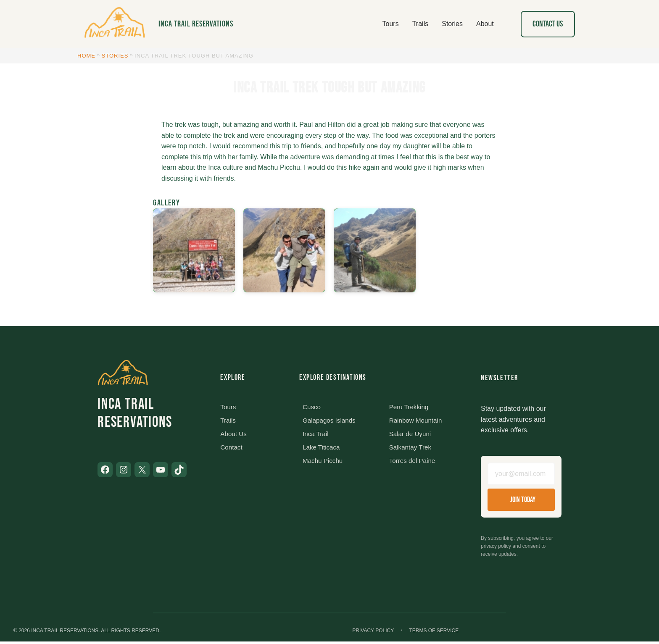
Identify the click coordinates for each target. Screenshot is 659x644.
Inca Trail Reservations (196, 24)
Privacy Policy (373, 633)
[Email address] (521, 475)
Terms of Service (434, 633)
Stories (115, 56)
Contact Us (548, 24)
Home (86, 56)
